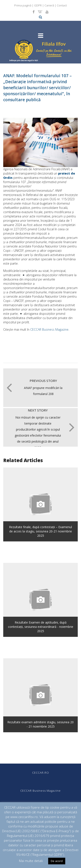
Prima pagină (23, 5)
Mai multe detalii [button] (31, 861)
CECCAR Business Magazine (49, 329)
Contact (62, 5)
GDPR (38, 5)
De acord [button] (57, 861)
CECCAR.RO (41, 773)
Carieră (49, 5)
